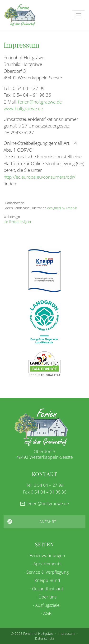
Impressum (66, 633)
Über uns (47, 597)
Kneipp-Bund (47, 580)
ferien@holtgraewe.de (40, 102)
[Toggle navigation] (79, 15)
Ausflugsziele (47, 605)
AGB (47, 613)
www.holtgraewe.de (23, 109)
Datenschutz (44, 638)
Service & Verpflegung (47, 572)
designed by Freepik (62, 208)
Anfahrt (48, 522)
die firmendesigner (17, 222)
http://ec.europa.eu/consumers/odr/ (39, 177)
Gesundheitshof (47, 589)
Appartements (47, 564)
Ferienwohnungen (47, 555)
